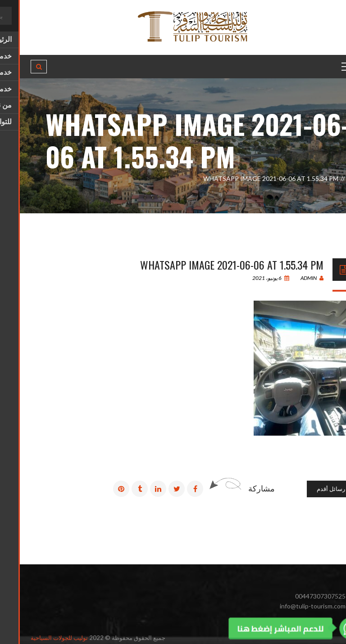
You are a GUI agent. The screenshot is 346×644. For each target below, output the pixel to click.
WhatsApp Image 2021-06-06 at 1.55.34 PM (212, 265)
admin (292, 278)
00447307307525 (300, 596)
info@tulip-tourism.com (293, 606)
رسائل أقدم (311, 489)
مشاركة (242, 488)
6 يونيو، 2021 (251, 278)
